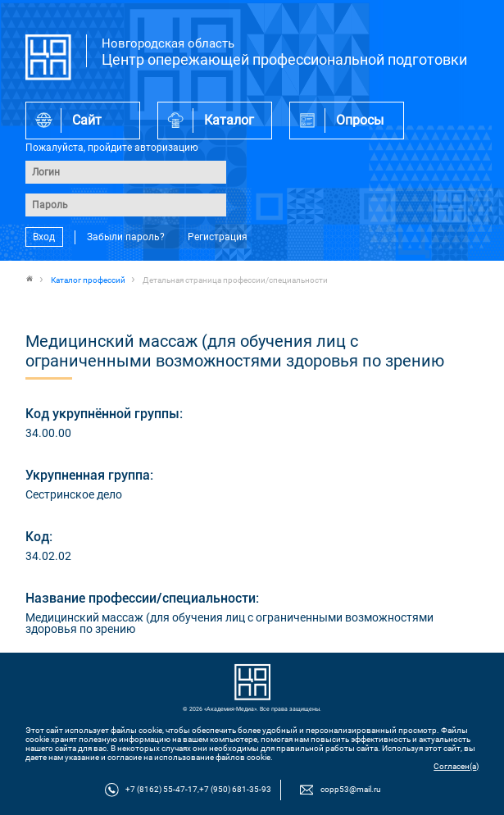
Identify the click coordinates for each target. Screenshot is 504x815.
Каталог (229, 120)
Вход (44, 237)
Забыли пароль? (126, 237)
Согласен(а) (456, 766)
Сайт (87, 120)
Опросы (360, 120)
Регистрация (218, 237)
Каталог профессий (88, 280)
